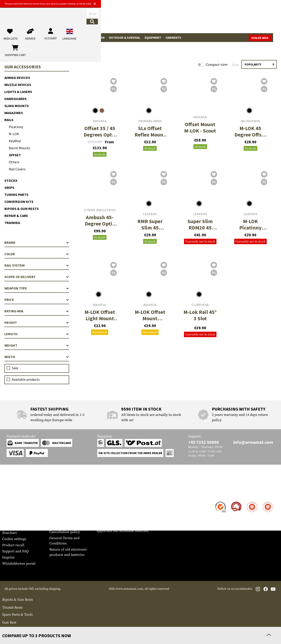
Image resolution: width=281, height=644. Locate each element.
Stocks (11, 180)
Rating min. (37, 311)
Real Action (95, 38)
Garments (173, 38)
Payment (9, 514)
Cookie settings (14, 539)
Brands (21, 38)
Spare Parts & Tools (17, 615)
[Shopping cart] (251, 19)
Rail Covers (17, 169)
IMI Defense (250, 121)
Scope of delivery (37, 277)
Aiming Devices (17, 78)
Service (11, 493)
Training (12, 223)
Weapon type (37, 288)
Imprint (8, 557)
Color (37, 254)
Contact (8, 502)
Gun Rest (9, 622)
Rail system (37, 265)
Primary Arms (150, 121)
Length (37, 334)
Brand (37, 242)
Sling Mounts (17, 106)
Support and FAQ (15, 551)
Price (37, 300)
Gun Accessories (69, 38)
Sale (8, 38)
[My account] (210, 19)
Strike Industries (100, 210)
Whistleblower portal (19, 564)
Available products (26, 379)
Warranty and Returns (20, 520)
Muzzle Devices (18, 85)
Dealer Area (268, 38)
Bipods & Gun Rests (22, 209)
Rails (9, 120)
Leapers (150, 214)
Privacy (55, 526)
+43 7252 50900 (204, 442)
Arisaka (100, 121)
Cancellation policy (65, 532)
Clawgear (200, 305)
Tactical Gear (42, 38)
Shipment (10, 508)
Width (37, 357)
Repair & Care (16, 216)
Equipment (153, 38)
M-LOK (14, 134)
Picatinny (16, 127)
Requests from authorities (70, 520)
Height (37, 322)
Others (14, 162)
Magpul (100, 305)
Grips (9, 187)
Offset (15, 155)
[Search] (152, 18)
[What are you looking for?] (116, 18)
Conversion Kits (19, 202)
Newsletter (11, 527)
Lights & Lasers (18, 92)
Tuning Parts (16, 195)
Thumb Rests (12, 608)
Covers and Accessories (21, 629)
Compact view (217, 65)
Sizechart (9, 533)
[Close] (185, 4)
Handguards (15, 99)
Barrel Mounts (20, 148)
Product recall (13, 545)
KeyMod (15, 141)
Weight (37, 345)
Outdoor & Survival (125, 38)
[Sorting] (259, 64)
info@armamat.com (253, 442)
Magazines (14, 113)
